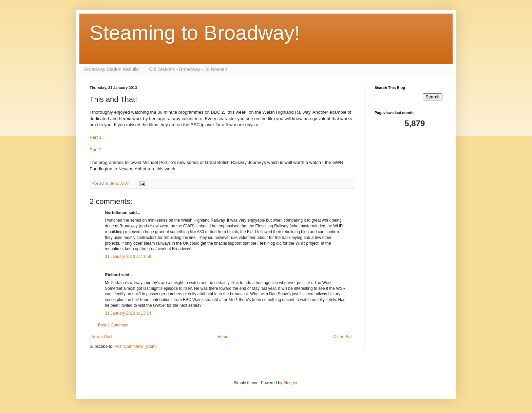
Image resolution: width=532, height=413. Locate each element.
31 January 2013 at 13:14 (128, 313)
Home (223, 337)
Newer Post (102, 337)
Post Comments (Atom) (136, 346)
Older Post (343, 337)
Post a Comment (113, 325)
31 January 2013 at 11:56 (128, 257)
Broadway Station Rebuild (111, 69)
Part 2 (96, 150)
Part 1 (96, 137)
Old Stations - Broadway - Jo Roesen (188, 69)
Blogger (290, 383)
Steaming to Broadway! (195, 33)
